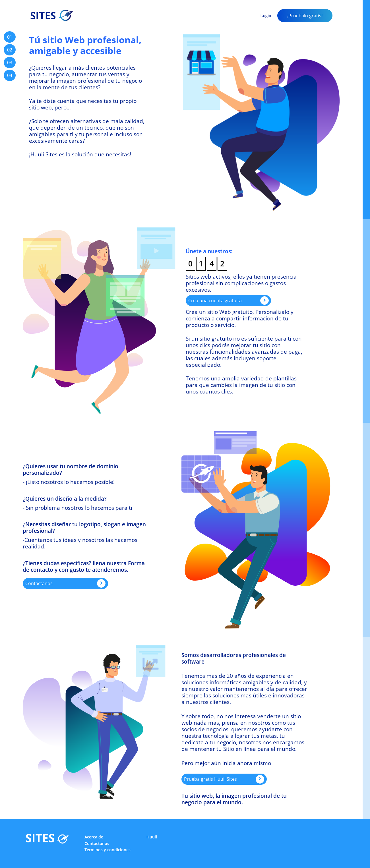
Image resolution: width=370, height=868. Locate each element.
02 (10, 50)
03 (10, 63)
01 (10, 37)
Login (266, 16)
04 (10, 75)
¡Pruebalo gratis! (305, 16)
